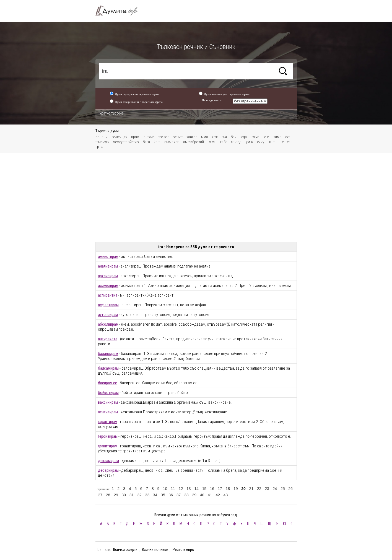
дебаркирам (108, 470)
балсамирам (108, 368)
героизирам (108, 436)
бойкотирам (108, 393)
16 (212, 489)
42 (218, 495)
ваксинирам (108, 402)
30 (124, 495)
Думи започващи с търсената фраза (227, 94)
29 (116, 495)
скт (288, 137)
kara (157, 142)
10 (165, 489)
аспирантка (108, 295)
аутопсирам (108, 315)
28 (108, 495)
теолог (163, 137)
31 (132, 495)
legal (244, 137)
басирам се (107, 383)
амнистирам (108, 256)
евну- (261, 142)
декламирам (108, 461)
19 (236, 489)
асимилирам (108, 286)
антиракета (108, 339)
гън (224, 137)
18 (228, 489)
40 (202, 495)
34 (155, 495)
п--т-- (273, 142)
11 (173, 489)
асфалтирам (108, 305)
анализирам (108, 266)
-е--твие (148, 137)
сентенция (119, 137)
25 (283, 489)
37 (179, 495)
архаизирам (108, 276)
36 (171, 495)
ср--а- (100, 147)
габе (224, 142)
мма (205, 137)
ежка (255, 137)
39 (194, 495)
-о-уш (212, 142)
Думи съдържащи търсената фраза (137, 94)
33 (147, 495)
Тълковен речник (120, 11)
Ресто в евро (183, 549)
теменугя (102, 142)
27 (100, 495)
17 (220, 489)
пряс (135, 137)
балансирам (108, 354)
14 (196, 489)
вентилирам (108, 412)
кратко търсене (111, 113)
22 (259, 489)
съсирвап (172, 142)
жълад (236, 142)
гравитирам (108, 446)
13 (189, 489)
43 (226, 495)
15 (204, 489)
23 (267, 489)
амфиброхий (194, 142)
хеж (215, 137)
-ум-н (249, 142)
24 (275, 489)
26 (290, 489)
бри (234, 137)
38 (186, 495)
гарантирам (108, 422)
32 (139, 495)
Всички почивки (155, 549)
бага (146, 142)
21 (251, 489)
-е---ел (286, 142)
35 (163, 495)
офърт (178, 137)
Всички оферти (125, 549)
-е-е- (266, 137)
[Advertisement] (196, 198)
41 (210, 495)
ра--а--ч (102, 137)
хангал (192, 137)
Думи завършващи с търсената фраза (139, 102)
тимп (277, 137)
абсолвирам (108, 324)
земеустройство (126, 142)
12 (181, 489)
